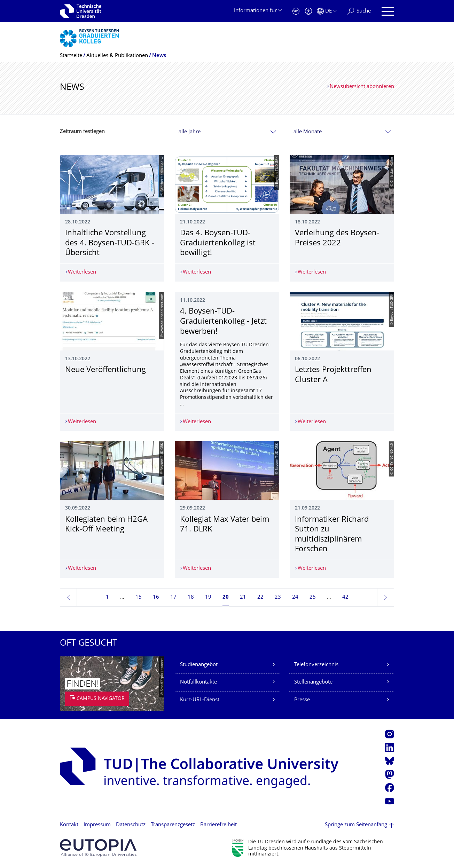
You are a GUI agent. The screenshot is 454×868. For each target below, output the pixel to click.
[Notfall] (296, 11)
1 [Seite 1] (107, 597)
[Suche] (359, 11)
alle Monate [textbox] (308, 132)
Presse (302, 700)
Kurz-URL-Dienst (200, 700)
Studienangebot (199, 665)
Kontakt (69, 825)
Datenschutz (131, 825)
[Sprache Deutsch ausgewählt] (327, 11)
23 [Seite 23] (278, 597)
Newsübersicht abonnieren (362, 87)
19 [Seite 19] (208, 597)
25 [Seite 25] (313, 597)
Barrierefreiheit (218, 825)
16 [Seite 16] (156, 597)
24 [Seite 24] (295, 597)
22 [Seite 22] (260, 597)
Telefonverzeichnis (316, 665)
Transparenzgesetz (173, 825)
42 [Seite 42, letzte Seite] (345, 597)
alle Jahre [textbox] (190, 132)
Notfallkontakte (198, 682)
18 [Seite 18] (191, 597)
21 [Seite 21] (243, 597)
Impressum (97, 825)
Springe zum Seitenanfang (356, 825)
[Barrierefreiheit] (308, 11)
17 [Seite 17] (173, 597)
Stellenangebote (313, 682)
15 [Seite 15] (139, 597)
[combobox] (227, 132)
